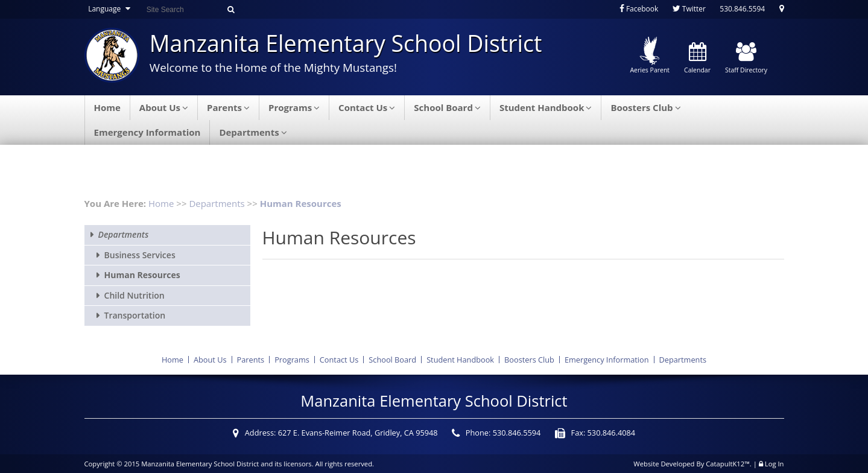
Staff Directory (746, 59)
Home (107, 107)
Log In (775, 464)
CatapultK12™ (728, 464)
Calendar (697, 59)
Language (111, 9)
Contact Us (367, 107)
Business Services (140, 255)
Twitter (689, 9)
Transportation (135, 315)
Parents (228, 107)
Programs (294, 107)
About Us (164, 107)
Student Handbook (546, 107)
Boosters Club (645, 107)
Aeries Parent (650, 56)
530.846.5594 (742, 9)
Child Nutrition (135, 295)
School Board (447, 107)
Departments (253, 132)
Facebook (639, 9)
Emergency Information (147, 132)
